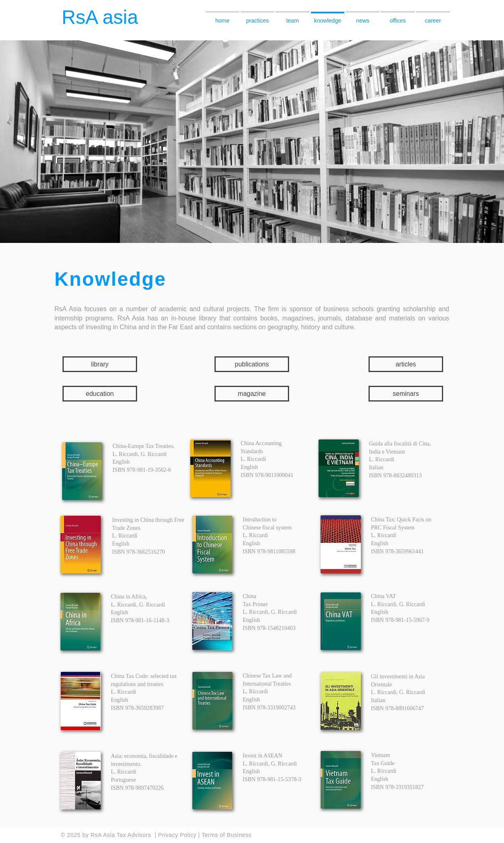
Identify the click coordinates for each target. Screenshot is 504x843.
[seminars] (406, 394)
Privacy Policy (178, 835)
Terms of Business (227, 835)
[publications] (252, 364)
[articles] (406, 364)
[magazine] (252, 394)
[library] (100, 364)
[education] (100, 394)
